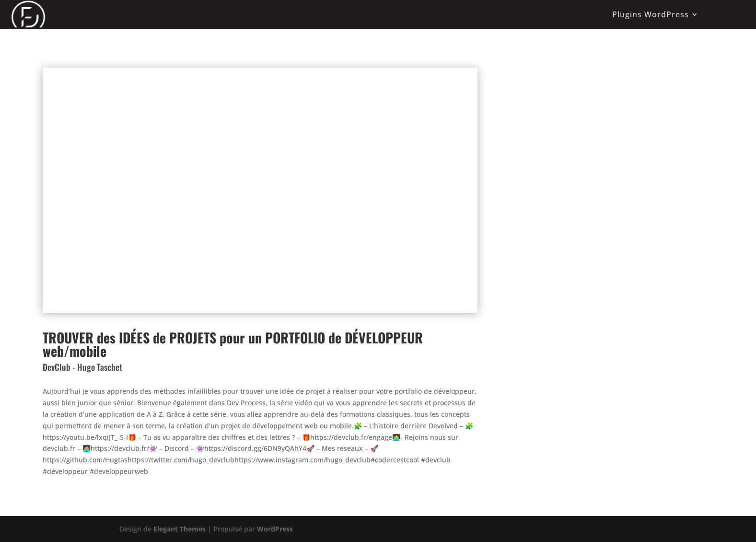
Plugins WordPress (651, 14)
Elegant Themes (180, 529)
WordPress (275, 529)
